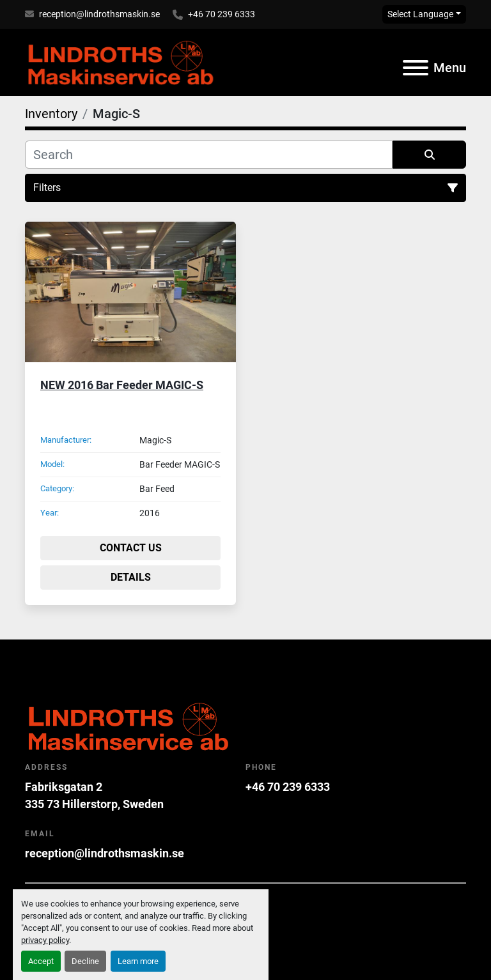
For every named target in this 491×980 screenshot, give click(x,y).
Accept (41, 961)
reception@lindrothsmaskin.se (99, 14)
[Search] (209, 155)
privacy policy (45, 940)
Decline (85, 961)
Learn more (138, 961)
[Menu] (416, 68)
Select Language (420, 14)
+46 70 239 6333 (222, 14)
